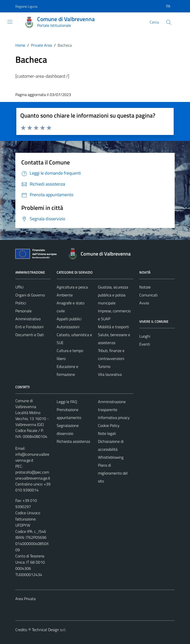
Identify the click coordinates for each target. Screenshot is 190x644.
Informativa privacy (114, 418)
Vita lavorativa (110, 374)
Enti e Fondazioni (29, 327)
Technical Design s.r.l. (49, 630)
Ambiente (65, 295)
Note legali (107, 433)
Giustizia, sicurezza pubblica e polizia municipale (113, 295)
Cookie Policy (109, 425)
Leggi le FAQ (67, 402)
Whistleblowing (111, 457)
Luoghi (145, 336)
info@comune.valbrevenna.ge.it (32, 457)
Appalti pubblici (69, 319)
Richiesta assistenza (73, 441)
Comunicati (148, 295)
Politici (21, 303)
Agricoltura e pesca (72, 287)
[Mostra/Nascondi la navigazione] (10, 22)
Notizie (145, 287)
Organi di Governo (30, 295)
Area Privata (25, 599)
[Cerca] (169, 22)
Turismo (104, 366)
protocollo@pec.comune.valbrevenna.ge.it (33, 475)
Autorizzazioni (68, 327)
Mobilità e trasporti (113, 327)
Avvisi (144, 303)
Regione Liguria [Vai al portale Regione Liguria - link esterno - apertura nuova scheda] (26, 6)
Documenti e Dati (30, 335)
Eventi (145, 344)
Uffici (19, 287)
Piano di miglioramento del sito (113, 473)
